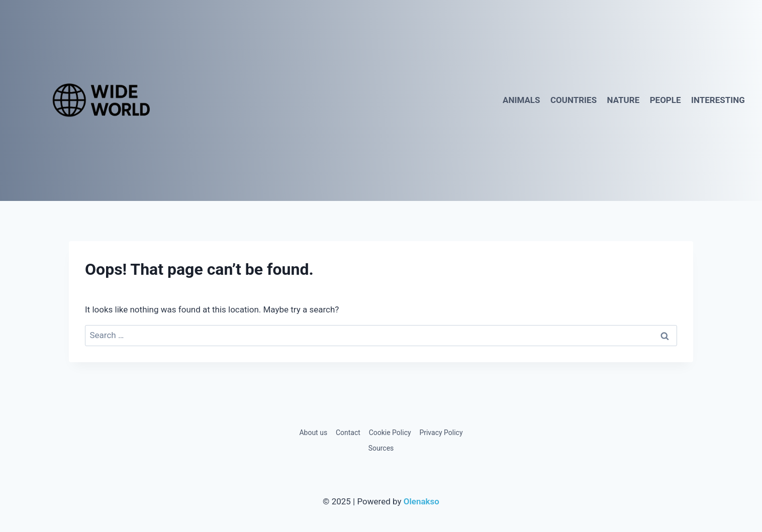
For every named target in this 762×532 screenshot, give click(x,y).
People (665, 100)
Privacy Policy (441, 433)
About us (313, 433)
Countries (574, 100)
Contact (348, 433)
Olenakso (421, 501)
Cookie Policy (390, 433)
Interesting (718, 100)
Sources (381, 448)
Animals (521, 100)
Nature (624, 100)
